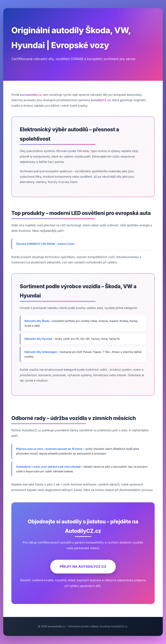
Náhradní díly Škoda (37, 321)
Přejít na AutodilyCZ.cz (83, 566)
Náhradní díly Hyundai (38, 339)
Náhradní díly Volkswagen (41, 352)
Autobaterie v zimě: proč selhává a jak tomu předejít (49, 467)
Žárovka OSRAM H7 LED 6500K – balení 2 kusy (45, 244)
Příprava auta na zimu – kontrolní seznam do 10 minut (49, 449)
